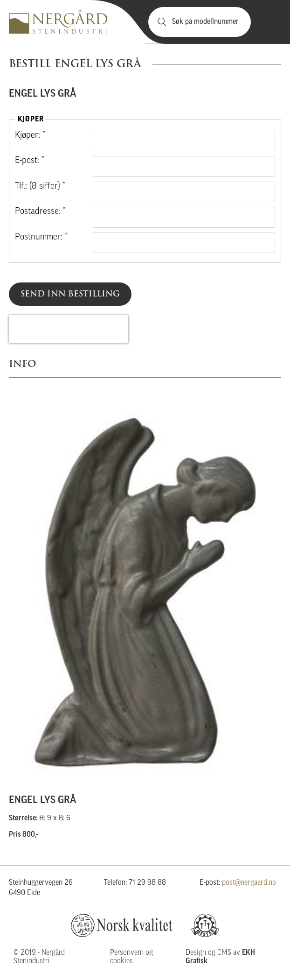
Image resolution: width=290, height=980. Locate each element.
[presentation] (69, 329)
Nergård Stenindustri (58, 22)
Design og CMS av (220, 957)
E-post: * (30, 161)
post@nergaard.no (249, 883)
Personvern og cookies (131, 957)
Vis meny (268, 22)
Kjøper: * (30, 136)
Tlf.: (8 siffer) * (40, 187)
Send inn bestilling (70, 294)
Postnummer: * (41, 237)
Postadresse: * (40, 212)
